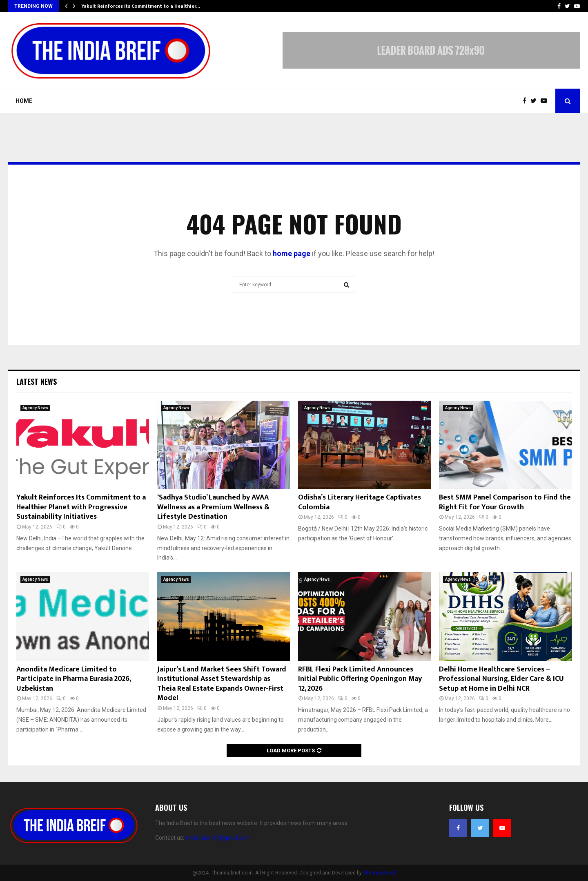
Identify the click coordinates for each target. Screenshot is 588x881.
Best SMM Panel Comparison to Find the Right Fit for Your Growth (505, 502)
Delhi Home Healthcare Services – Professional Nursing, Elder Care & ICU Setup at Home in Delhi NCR (501, 679)
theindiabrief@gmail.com (218, 838)
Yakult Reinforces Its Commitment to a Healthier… (141, 6)
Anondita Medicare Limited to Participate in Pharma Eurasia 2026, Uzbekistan (73, 679)
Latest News (37, 381)
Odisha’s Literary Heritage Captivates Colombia (360, 502)
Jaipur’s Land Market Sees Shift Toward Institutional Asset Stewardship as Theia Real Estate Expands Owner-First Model (222, 684)
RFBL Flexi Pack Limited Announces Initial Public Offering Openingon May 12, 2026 (360, 679)
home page (292, 253)
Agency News (35, 408)
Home (24, 101)
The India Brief (379, 873)
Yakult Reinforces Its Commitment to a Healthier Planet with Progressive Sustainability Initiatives (81, 507)
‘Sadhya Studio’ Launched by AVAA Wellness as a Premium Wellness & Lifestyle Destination (213, 507)
